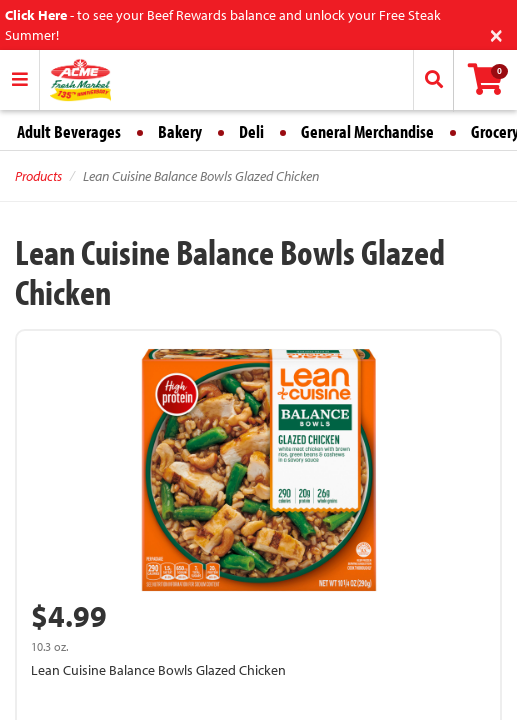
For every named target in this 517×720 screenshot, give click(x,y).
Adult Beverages (69, 131)
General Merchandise (367, 131)
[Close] (496, 33)
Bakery (180, 131)
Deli (251, 131)
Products (38, 176)
